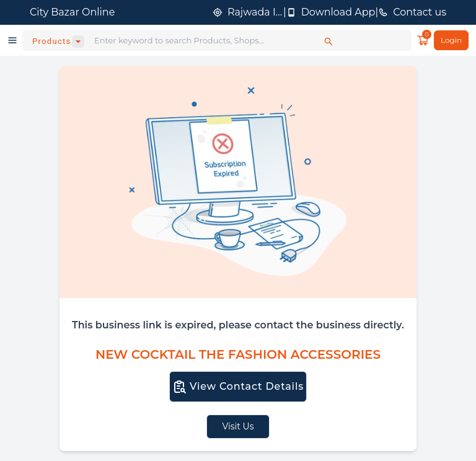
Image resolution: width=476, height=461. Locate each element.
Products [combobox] (52, 41)
